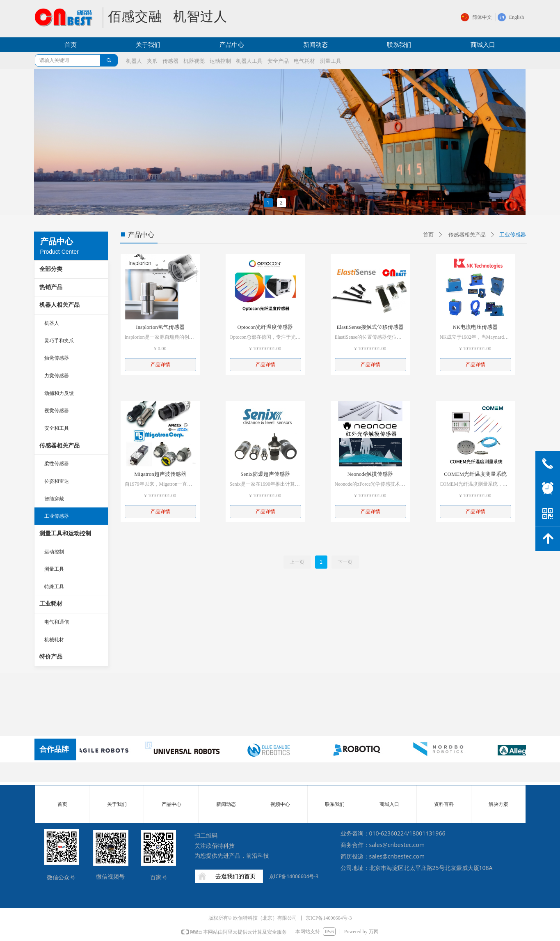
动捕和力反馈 (59, 393)
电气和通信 (57, 622)
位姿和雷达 (57, 481)
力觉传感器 (57, 376)
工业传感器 (57, 516)
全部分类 (51, 269)
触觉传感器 (57, 358)
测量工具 (54, 569)
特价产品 (51, 657)
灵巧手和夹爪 (59, 341)
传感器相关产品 (59, 446)
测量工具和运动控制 (65, 534)
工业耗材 (51, 604)
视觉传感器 (57, 411)
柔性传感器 (57, 464)
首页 (428, 235)
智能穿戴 (54, 499)
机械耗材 (54, 640)
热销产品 (51, 287)
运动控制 (54, 552)
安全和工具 (57, 428)
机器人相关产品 (59, 305)
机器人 (52, 323)
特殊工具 (54, 587)
